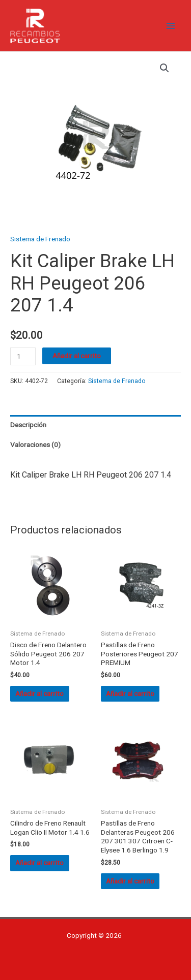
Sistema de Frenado (40, 239)
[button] (165, 68)
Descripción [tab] (28, 425)
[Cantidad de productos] (23, 356)
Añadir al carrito (77, 356)
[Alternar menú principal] (171, 26)
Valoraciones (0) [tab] (35, 445)
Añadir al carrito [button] (39, 693)
